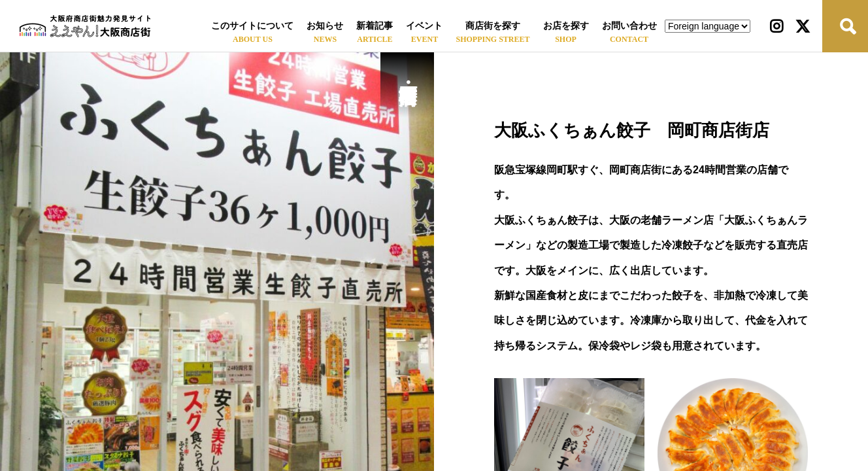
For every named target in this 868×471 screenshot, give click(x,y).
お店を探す (566, 26)
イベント (424, 26)
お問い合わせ (629, 26)
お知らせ (325, 26)
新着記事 (375, 26)
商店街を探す (493, 26)
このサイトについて (252, 26)
